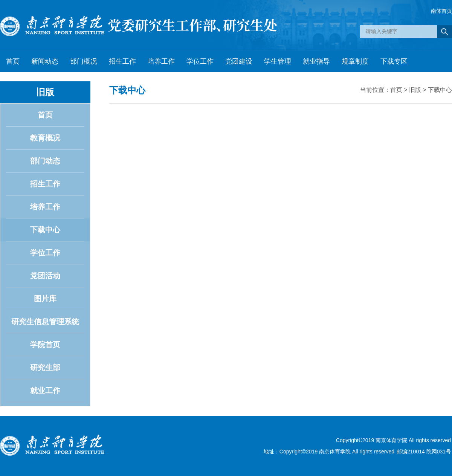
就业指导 (316, 61)
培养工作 (161, 61)
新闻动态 (45, 61)
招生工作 (122, 61)
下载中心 (440, 90)
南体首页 (441, 11)
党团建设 (239, 61)
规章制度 (355, 61)
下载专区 (394, 61)
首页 (13, 61)
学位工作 (200, 61)
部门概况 (84, 61)
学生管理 (278, 61)
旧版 (415, 90)
